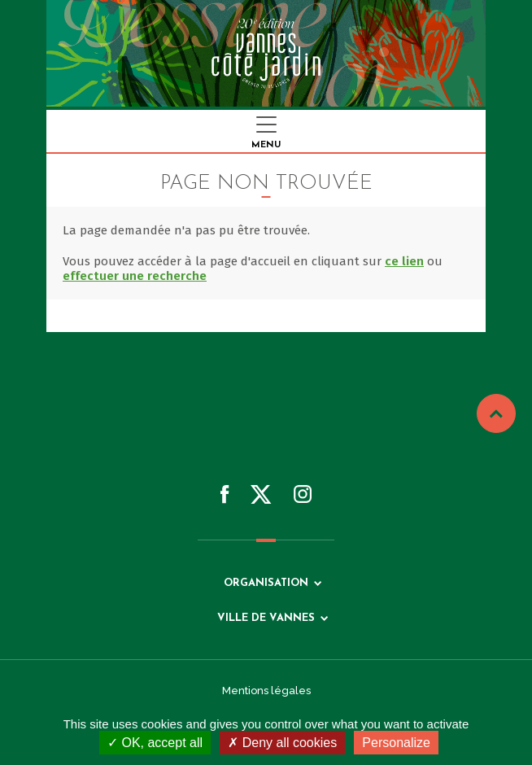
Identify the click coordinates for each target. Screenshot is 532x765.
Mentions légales (266, 691)
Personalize (396, 743)
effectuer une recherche (135, 276)
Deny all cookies (282, 743)
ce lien (404, 261)
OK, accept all (155, 743)
